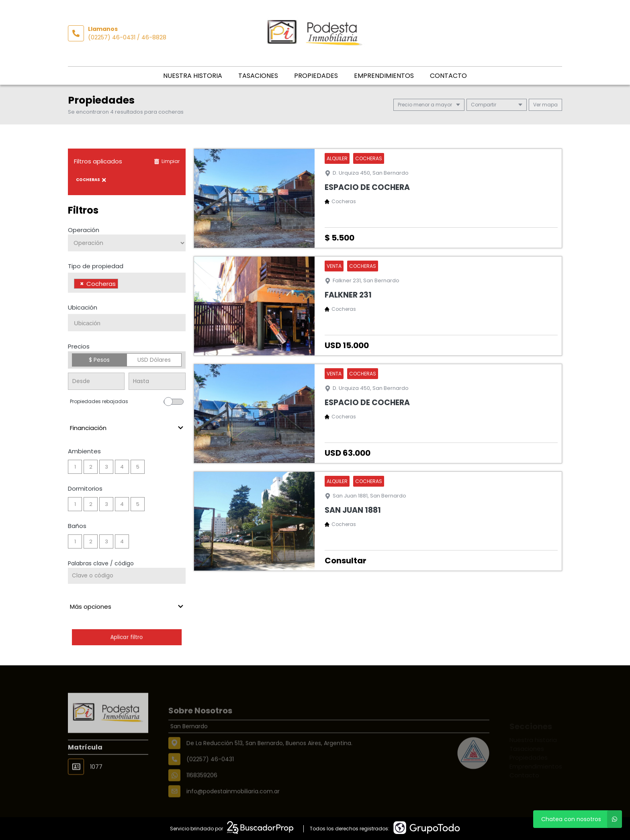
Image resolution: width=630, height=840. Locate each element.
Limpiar (167, 161)
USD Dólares (154, 360)
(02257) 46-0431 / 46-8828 (127, 37)
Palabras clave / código (101, 563)
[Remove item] (82, 284)
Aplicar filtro (127, 637)
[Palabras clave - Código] (127, 576)
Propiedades (316, 76)
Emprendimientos (384, 76)
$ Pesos (99, 360)
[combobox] (127, 283)
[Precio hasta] (157, 381)
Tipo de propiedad (96, 266)
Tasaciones (258, 76)
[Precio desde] (96, 381)
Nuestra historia (193, 76)
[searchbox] (122, 285)
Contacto (448, 76)
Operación (84, 230)
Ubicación (83, 307)
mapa (545, 105)
